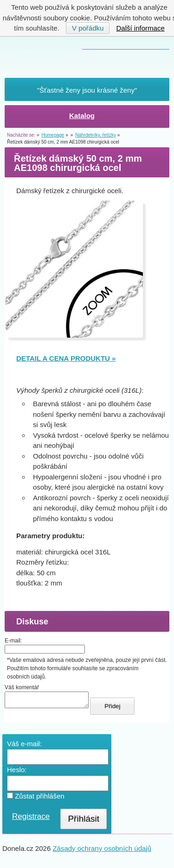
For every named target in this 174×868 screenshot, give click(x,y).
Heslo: (17, 772)
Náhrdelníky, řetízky (96, 135)
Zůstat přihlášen (36, 799)
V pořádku (88, 28)
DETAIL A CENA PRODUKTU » (66, 358)
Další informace (141, 28)
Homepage (53, 135)
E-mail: (13, 641)
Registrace (31, 819)
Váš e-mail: (24, 746)
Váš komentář (22, 687)
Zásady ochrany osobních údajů (102, 851)
